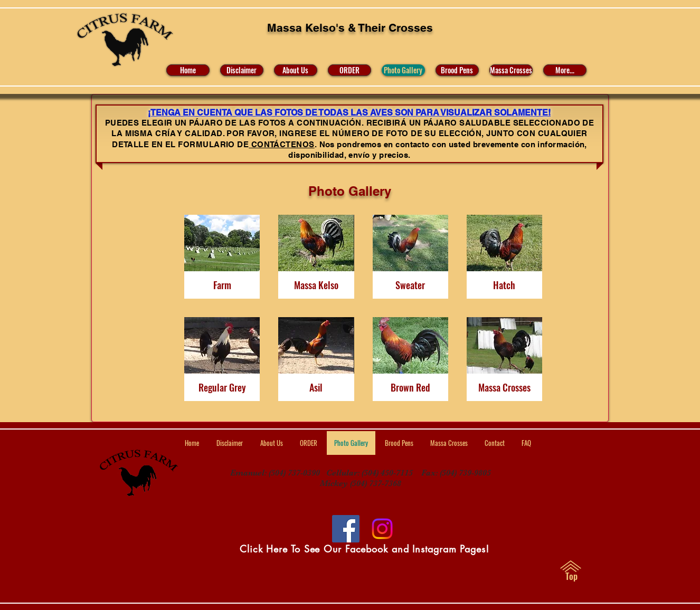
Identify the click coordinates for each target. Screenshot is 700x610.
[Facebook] (346, 529)
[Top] (571, 576)
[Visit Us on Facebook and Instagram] (382, 529)
